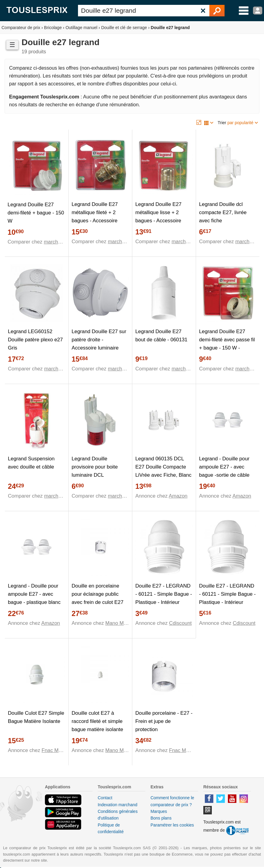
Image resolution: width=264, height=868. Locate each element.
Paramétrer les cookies (172, 825)
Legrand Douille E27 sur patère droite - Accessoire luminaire (99, 340)
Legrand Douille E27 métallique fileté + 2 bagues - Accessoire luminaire (95, 217)
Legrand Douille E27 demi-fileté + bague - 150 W (36, 213)
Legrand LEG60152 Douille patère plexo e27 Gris (35, 340)
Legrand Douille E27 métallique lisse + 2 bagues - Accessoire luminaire (158, 217)
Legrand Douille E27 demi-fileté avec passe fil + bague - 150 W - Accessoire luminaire (227, 344)
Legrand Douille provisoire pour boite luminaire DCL (95, 467)
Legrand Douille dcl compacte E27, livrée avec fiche (223, 212)
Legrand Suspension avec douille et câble (31, 463)
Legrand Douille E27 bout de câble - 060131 (161, 336)
